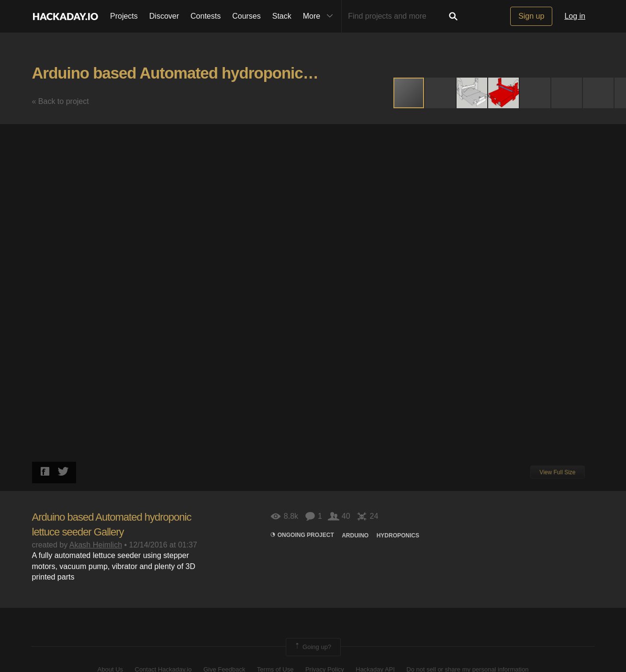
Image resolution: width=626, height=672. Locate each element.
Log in (575, 16)
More (320, 16)
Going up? (313, 647)
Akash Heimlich (96, 545)
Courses (246, 16)
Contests (206, 16)
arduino (355, 535)
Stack (282, 16)
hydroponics (398, 535)
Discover (164, 16)
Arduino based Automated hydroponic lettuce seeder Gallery (246, 73)
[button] (441, 93)
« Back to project (61, 101)
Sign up (531, 16)
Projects (124, 16)
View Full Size (557, 472)
